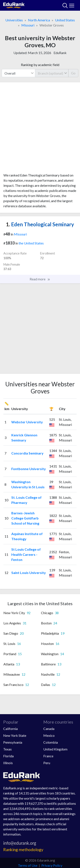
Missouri (28, 25)
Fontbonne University (29, 469)
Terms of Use (28, 865)
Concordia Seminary (27, 453)
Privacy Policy (52, 865)
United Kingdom (55, 749)
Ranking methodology (23, 850)
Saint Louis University (29, 573)
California (10, 729)
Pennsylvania (13, 742)
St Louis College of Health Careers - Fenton (26, 554)
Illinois (8, 763)
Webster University (27, 422)
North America (39, 20)
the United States (31, 243)
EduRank (60, 53)
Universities (14, 20)
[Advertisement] (40, 129)
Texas (7, 749)
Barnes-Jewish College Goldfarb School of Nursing (25, 518)
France (48, 756)
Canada (49, 729)
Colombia (51, 742)
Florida (8, 756)
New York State (15, 735)
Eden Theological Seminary (40, 224)
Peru (47, 763)
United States (65, 20)
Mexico (49, 735)
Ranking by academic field (40, 65)
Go (73, 73)
